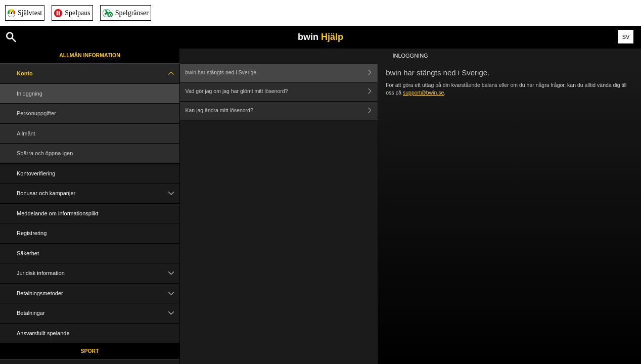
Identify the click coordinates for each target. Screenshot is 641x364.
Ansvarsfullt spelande (43, 333)
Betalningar (98, 313)
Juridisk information (98, 273)
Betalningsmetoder (98, 293)
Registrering (32, 233)
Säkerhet (28, 253)
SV (626, 37)
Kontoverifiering (36, 173)
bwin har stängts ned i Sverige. (282, 73)
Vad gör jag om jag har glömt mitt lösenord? (282, 92)
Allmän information (90, 55)
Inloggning (30, 94)
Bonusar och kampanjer (98, 193)
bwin (320, 37)
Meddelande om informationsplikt (57, 213)
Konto (98, 74)
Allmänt (26, 133)
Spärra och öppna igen (45, 153)
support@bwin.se (423, 93)
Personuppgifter (36, 113)
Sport (89, 351)
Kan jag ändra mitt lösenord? (282, 111)
